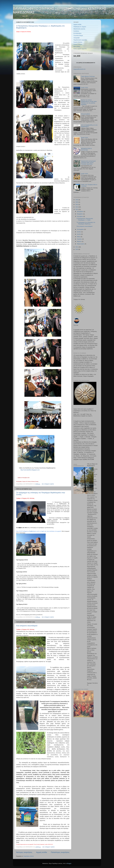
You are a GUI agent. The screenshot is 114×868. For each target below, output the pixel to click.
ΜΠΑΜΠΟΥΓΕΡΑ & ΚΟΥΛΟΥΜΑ (86, 149)
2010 (77, 249)
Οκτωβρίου (80, 216)
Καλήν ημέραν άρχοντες (80, 49)
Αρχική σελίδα (42, 852)
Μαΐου (79, 237)
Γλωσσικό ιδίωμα (78, 36)
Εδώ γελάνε (77, 47)
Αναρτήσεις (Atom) (29, 856)
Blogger (69, 863)
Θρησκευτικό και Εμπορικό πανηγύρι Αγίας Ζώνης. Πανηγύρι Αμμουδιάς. (88, 163)
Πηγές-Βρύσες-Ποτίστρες (88, 76)
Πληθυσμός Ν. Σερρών (80, 27)
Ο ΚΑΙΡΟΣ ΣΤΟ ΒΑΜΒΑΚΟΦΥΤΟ (86, 63)
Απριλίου (80, 239)
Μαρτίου (79, 241)
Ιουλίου (79, 232)
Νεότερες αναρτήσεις (24, 852)
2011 (77, 247)
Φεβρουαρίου (81, 244)
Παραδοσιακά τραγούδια (80, 40)
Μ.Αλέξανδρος (77, 33)
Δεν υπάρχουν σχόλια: (48, 484)
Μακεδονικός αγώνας (79, 29)
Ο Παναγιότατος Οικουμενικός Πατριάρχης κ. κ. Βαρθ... (85, 219)
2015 (77, 202)
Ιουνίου (79, 234)
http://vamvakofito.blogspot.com (30, 470)
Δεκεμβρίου (80, 211)
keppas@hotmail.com (79, 69)
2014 (77, 204)
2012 (77, 209)
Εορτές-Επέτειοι (78, 42)
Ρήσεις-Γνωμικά (78, 44)
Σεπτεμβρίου (81, 229)
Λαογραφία (77, 38)
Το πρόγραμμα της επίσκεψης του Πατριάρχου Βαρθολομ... (86, 223)
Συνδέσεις (76, 31)
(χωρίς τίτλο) (84, 87)
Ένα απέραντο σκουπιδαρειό (27, 626)
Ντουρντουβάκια (85, 114)
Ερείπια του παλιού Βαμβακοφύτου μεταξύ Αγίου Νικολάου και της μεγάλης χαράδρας (89, 102)
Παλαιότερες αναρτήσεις (60, 852)
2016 (77, 200)
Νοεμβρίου (80, 214)
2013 (77, 207)
